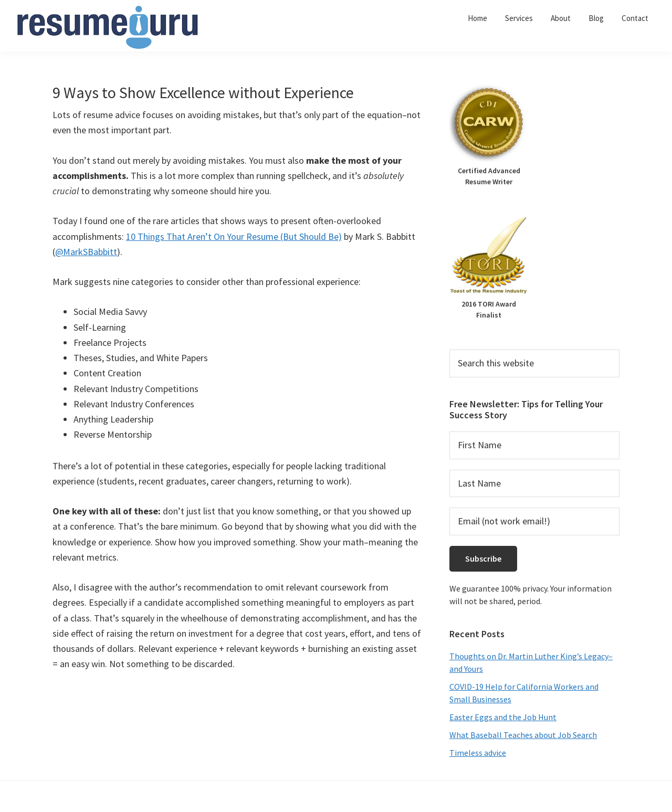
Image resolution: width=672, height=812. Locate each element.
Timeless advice (478, 753)
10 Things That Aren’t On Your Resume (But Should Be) (234, 236)
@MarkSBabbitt (86, 252)
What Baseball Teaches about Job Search (523, 735)
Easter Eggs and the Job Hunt (503, 717)
